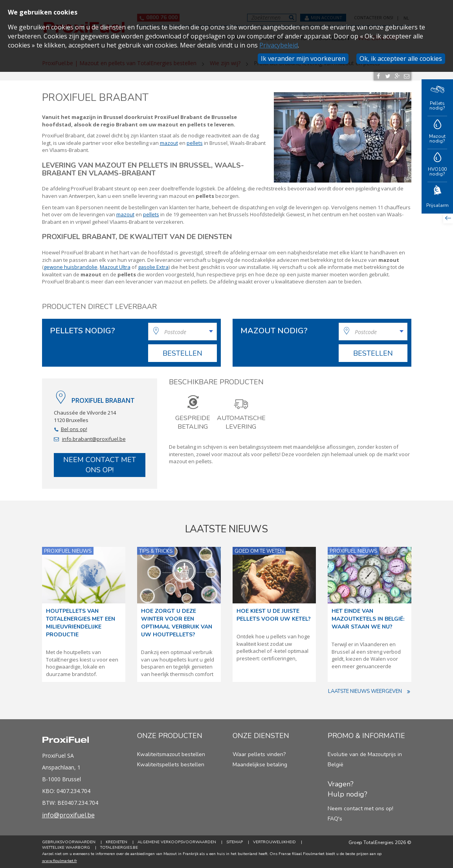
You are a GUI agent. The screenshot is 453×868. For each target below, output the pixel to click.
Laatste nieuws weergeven (370, 691)
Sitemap (235, 842)
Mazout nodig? (437, 132)
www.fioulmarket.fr (60, 861)
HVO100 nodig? (437, 165)
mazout (169, 143)
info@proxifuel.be (68, 815)
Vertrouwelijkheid (274, 842)
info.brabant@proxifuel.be (94, 439)
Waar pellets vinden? (259, 754)
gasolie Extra (153, 267)
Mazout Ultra (115, 267)
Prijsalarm (437, 197)
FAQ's (335, 819)
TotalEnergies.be (119, 848)
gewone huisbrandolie (71, 267)
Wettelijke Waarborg (66, 848)
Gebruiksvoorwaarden (69, 842)
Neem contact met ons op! (100, 465)
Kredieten (116, 842)
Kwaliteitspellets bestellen (171, 765)
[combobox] (182, 332)
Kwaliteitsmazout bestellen (171, 754)
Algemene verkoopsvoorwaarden (177, 842)
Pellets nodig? (437, 97)
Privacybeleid (279, 45)
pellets (195, 143)
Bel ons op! (74, 429)
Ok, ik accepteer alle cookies (401, 58)
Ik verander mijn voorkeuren (303, 58)
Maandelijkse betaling (260, 765)
